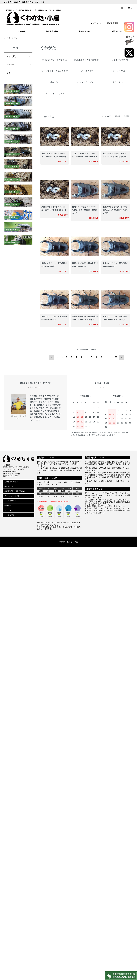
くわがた (15, 38)
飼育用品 (11, 65)
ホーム (6, 38)
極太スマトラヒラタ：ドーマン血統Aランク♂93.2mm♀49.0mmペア (115, 210)
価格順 (117, 116)
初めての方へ (85, 31)
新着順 (126, 116)
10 (106, 357)
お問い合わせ (117, 31)
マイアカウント (97, 23)
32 (116, 357)
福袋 (9, 74)
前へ (53, 357)
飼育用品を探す (52, 31)
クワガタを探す (20, 31)
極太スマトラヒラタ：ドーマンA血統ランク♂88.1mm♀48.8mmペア (85, 210)
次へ (121, 357)
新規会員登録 (113, 23)
